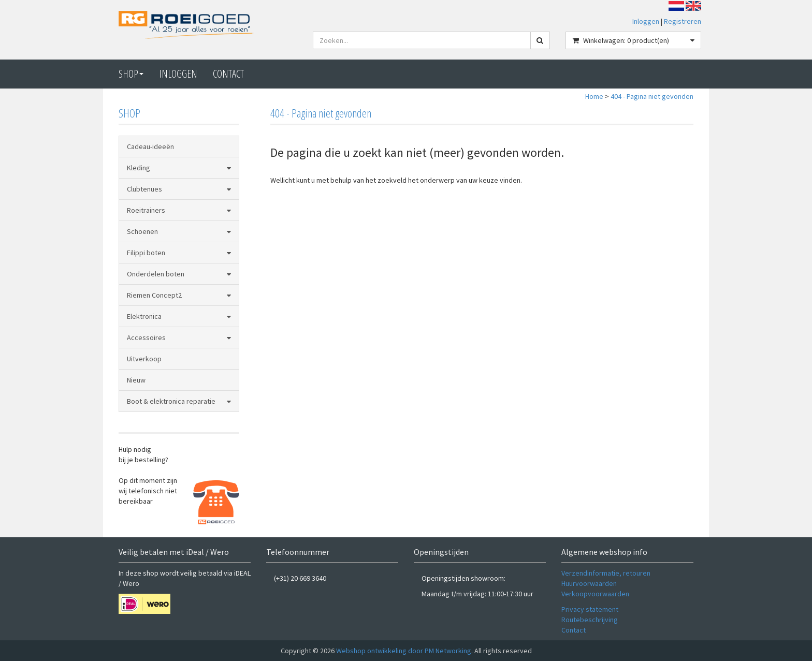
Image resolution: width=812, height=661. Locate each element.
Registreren (683, 21)
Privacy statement (590, 609)
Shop (131, 74)
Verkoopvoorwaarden (595, 594)
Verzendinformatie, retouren (606, 573)
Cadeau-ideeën (150, 146)
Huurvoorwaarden (589, 583)
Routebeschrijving (590, 620)
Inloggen (646, 21)
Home (594, 96)
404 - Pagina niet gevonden (652, 96)
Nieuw (136, 380)
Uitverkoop (144, 359)
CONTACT (228, 74)
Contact (574, 630)
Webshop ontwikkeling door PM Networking (404, 651)
